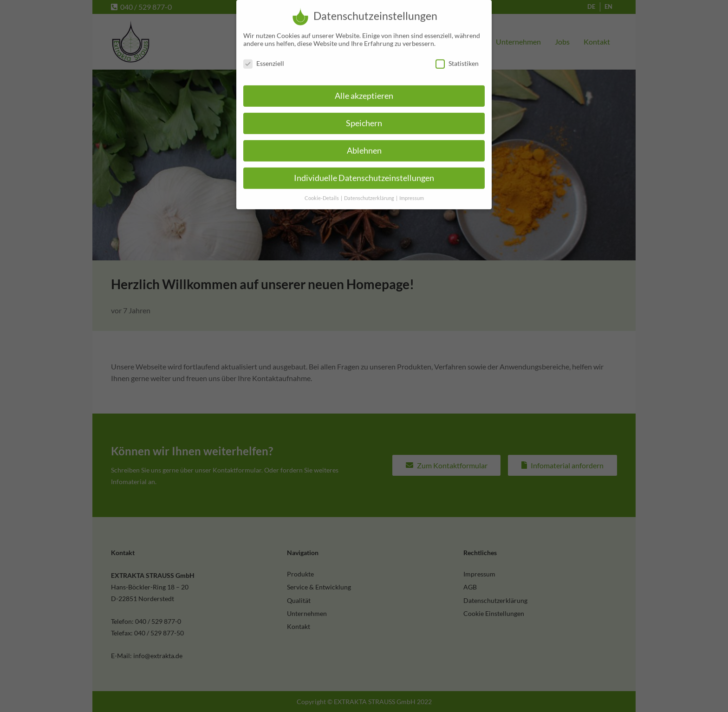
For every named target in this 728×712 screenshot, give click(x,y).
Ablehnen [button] (364, 145)
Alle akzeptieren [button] (364, 90)
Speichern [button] (364, 117)
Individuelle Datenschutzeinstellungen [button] (364, 172)
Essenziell (264, 57)
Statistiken (457, 57)
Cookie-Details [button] (322, 192)
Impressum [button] (412, 192)
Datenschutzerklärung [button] (370, 192)
